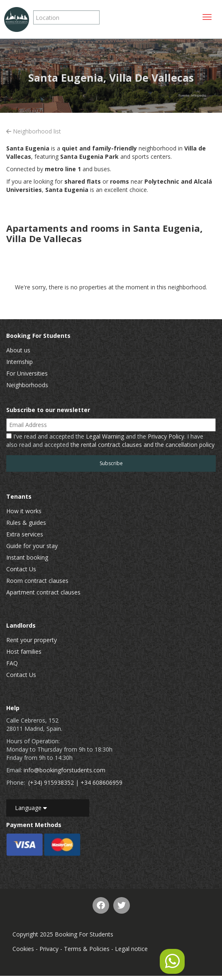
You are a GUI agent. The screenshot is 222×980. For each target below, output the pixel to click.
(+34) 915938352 (51, 782)
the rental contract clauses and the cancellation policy (143, 445)
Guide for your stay (32, 546)
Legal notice (131, 949)
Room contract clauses (37, 581)
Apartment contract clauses (43, 592)
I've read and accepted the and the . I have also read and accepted (110, 440)
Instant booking (27, 557)
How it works (24, 511)
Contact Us (21, 569)
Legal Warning (105, 436)
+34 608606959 (101, 782)
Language (31, 808)
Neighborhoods (27, 385)
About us (18, 350)
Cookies (23, 949)
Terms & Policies (87, 949)
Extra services (25, 534)
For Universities (27, 373)
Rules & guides (26, 523)
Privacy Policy (166, 436)
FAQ (12, 663)
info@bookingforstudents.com (65, 770)
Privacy (49, 949)
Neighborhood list (34, 131)
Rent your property (32, 640)
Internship (20, 362)
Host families (24, 651)
